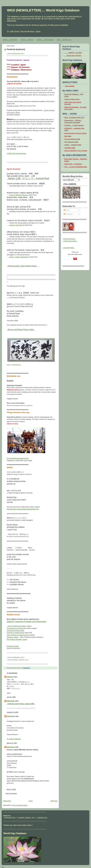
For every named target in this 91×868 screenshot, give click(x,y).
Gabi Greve (11, 701)
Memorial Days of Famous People (75, 133)
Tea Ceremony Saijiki (71, 142)
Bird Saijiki (68, 136)
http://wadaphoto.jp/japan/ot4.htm (18, 458)
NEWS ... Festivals (27, 40)
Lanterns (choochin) (16, 225)
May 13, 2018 (11, 789)
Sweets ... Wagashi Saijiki (73, 145)
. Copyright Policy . (69, 248)
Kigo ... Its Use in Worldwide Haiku (76, 167)
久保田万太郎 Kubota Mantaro (16, 153)
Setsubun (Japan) (13, 637)
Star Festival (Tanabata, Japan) (17, 639)
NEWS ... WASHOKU (10, 40)
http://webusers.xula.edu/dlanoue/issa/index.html (23, 509)
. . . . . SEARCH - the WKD (73, 53)
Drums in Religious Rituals (18, 195)
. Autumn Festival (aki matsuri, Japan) (19, 626)
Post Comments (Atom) (20, 805)
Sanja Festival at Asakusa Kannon (18, 635)
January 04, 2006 (12, 712)
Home (31, 801)
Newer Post (7, 801)
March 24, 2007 (12, 743)
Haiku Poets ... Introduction (73, 164)
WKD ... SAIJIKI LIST (64, 40)
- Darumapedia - (70, 86)
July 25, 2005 (11, 697)
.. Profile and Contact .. (70, 241)
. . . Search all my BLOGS (73, 56)
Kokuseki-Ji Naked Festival (16, 633)
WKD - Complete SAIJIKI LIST (74, 118)
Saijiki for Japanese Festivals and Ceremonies (26, 621)
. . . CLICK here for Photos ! (16, 297)
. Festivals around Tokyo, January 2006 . (21, 704)
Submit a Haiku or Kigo (72, 99)
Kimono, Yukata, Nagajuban (18, 257)
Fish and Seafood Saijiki (72, 139)
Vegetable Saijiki (70, 148)
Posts (67, 210)
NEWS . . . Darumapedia (45, 40)
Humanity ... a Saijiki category (74, 125)
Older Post (54, 801)
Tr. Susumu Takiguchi (14, 739)
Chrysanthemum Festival (15, 628)
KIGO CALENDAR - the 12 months (76, 151)
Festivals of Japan (13, 106)
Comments (68, 214)
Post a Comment (11, 793)
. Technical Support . (69, 239)
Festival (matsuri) (16, 49)
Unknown (10, 677)
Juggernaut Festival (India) (16, 631)
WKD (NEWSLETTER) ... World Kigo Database (43, 10)
